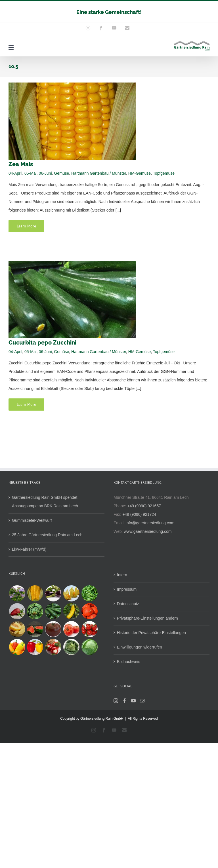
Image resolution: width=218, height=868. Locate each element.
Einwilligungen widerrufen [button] (140, 647)
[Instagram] (116, 701)
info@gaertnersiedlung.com (150, 523)
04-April (15, 173)
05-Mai (31, 173)
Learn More (26, 226)
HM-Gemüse (140, 173)
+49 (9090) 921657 (144, 506)
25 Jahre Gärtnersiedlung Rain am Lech (47, 535)
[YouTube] (133, 701)
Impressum (127, 589)
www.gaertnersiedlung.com (148, 531)
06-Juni (45, 173)
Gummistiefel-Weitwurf (32, 520)
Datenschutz (128, 604)
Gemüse (61, 173)
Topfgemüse (164, 173)
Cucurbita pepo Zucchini (42, 343)
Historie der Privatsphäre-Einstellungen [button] (151, 633)
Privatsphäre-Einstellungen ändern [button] (147, 618)
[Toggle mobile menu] (11, 47)
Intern (122, 575)
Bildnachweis (129, 662)
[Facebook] (125, 701)
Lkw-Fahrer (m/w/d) (29, 549)
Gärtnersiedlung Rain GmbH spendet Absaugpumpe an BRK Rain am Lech (45, 502)
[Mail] (142, 701)
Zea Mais (21, 164)
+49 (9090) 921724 (139, 514)
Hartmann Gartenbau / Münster (99, 173)
